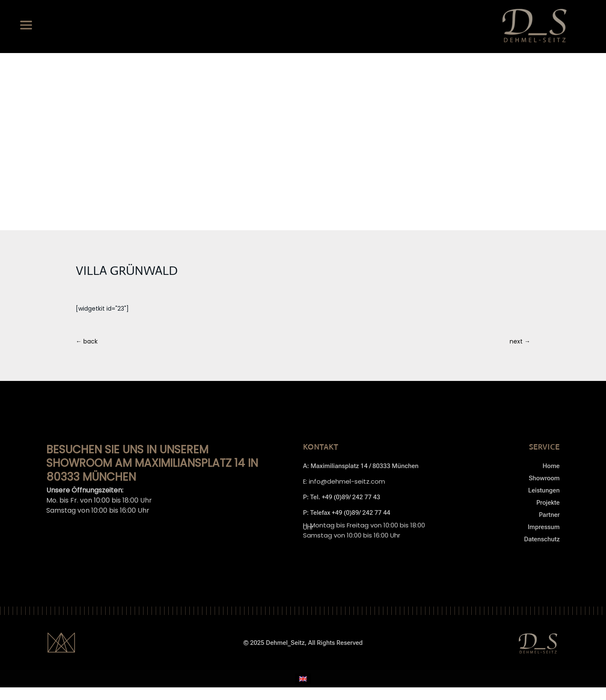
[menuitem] (303, 679)
